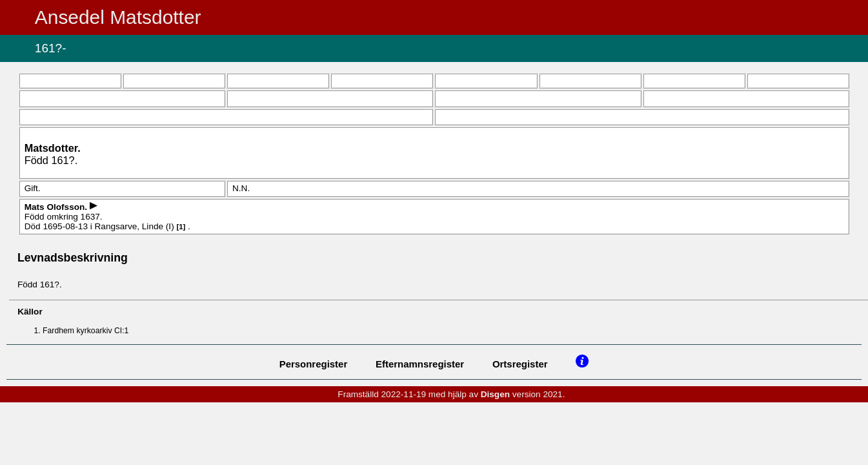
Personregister (314, 364)
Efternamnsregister (420, 364)
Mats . (57, 207)
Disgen (495, 394)
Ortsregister (520, 364)
